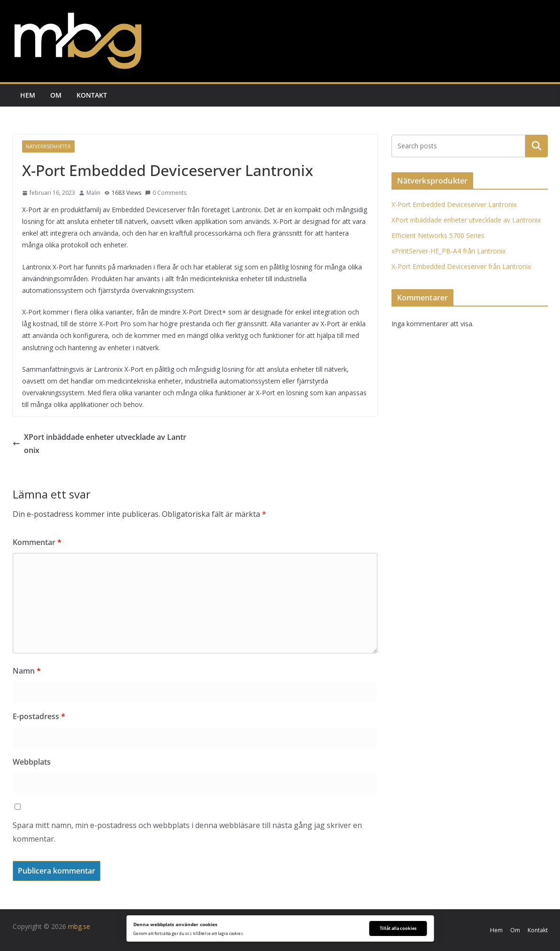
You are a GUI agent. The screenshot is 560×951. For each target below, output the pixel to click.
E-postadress (39, 716)
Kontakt (92, 95)
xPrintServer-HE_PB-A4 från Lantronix (449, 251)
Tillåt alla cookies (398, 928)
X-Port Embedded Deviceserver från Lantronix (461, 266)
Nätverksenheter (48, 146)
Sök (537, 146)
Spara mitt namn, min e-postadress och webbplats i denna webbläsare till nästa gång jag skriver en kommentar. (187, 832)
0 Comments (166, 193)
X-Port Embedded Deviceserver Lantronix (454, 204)
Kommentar (37, 542)
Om (56, 95)
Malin (93, 193)
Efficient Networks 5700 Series (438, 235)
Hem (28, 95)
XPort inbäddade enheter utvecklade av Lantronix (100, 444)
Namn (27, 671)
